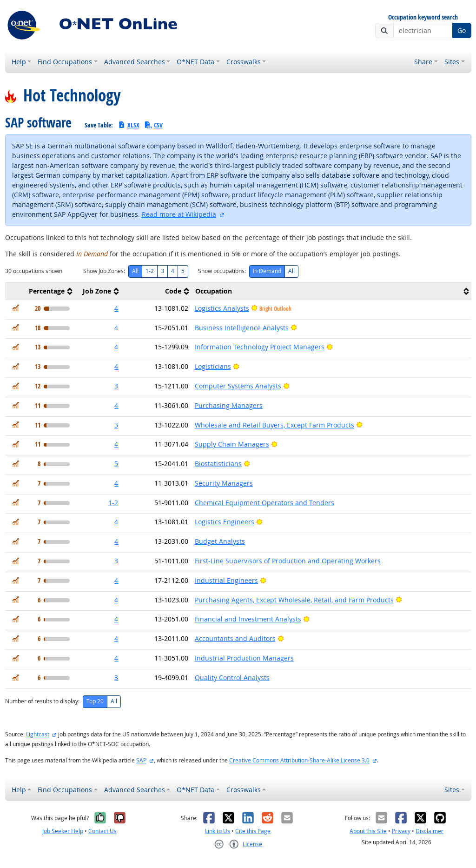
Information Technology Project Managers (260, 347)
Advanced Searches (135, 62)
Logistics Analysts (222, 308)
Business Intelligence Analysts (242, 328)
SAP (141, 760)
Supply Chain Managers (232, 444)
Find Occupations (65, 62)
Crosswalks (244, 62)
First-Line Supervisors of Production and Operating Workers (288, 561)
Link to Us (218, 831)
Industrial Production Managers (244, 658)
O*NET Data (195, 62)
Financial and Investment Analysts (248, 619)
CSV (153, 125)
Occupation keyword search (423, 17)
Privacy (401, 831)
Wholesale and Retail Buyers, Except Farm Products (274, 425)
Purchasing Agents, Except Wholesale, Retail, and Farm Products (294, 600)
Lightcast (38, 734)
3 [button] (116, 386)
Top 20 (95, 701)
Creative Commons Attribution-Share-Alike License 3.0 (299, 760)
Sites (452, 62)
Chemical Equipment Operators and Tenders (264, 503)
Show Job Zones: (104, 271)
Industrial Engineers (226, 580)
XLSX (129, 125)
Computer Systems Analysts (238, 386)
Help (19, 62)
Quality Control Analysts (232, 678)
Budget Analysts (220, 541)
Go (462, 30)
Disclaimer (430, 831)
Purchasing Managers (229, 405)
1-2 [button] (113, 503)
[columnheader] (40, 291)
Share (423, 62)
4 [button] (116, 308)
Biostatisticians (218, 464)
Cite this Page (253, 831)
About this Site (368, 831)
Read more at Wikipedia (179, 214)
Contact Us (102, 831)
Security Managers (224, 483)
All (135, 271)
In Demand (267, 271)
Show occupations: (222, 271)
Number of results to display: (42, 701)
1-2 (150, 271)
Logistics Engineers (225, 522)
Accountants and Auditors (235, 638)
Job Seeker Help (63, 831)
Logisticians (213, 366)
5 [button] (116, 464)
